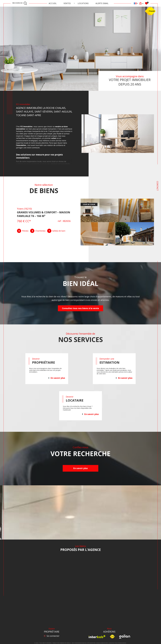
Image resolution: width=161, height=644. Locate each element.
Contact (158, 186)
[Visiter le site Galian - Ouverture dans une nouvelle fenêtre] (125, 637)
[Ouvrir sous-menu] (74, 3)
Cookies (124, 643)
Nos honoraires (77, 643)
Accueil (53, 3)
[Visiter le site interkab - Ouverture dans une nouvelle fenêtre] (97, 637)
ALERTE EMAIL (102, 3)
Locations (83, 3)
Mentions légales (95, 643)
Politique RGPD (117, 643)
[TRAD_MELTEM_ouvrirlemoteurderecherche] (20, 3)
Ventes (67, 3)
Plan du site (86, 643)
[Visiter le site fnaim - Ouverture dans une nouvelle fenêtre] (112, 637)
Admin (103, 643)
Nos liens (109, 643)
